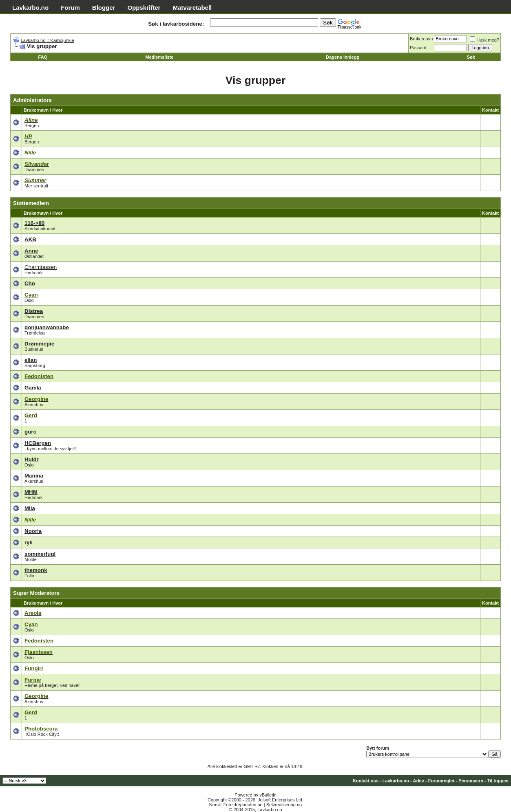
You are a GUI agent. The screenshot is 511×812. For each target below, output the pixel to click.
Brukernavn (421, 39)
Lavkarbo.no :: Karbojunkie (48, 40)
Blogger (104, 8)
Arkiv (418, 781)
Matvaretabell (192, 8)
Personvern (471, 781)
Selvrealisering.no (284, 805)
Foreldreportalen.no (243, 805)
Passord (418, 48)
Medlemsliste (159, 57)
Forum (70, 8)
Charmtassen (41, 267)
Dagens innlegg (343, 57)
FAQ (43, 57)
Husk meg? (484, 40)
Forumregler (441, 781)
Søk (471, 57)
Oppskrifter (144, 8)
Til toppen (498, 781)
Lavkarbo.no (30, 8)
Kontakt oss (366, 781)
